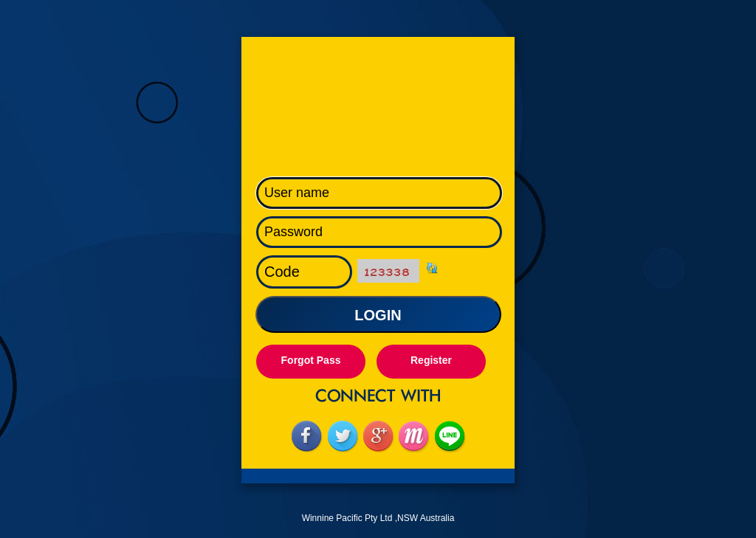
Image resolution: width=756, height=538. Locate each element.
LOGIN (378, 315)
